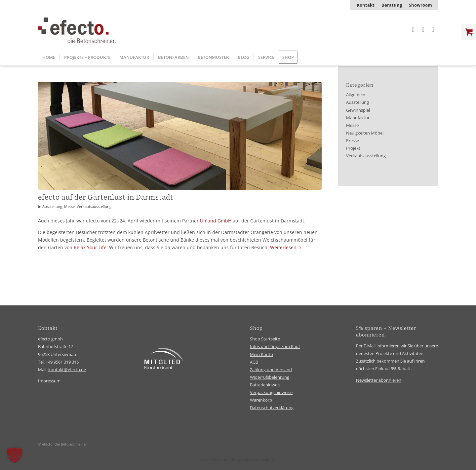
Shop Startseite (265, 339)
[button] (15, 455)
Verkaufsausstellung (94, 206)
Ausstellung (52, 206)
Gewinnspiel (358, 110)
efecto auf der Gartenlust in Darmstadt (106, 197)
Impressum (49, 381)
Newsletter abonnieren (379, 380)
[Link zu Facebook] (423, 29)
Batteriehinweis (265, 385)
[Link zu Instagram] (413, 29)
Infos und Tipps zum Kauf (275, 346)
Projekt (353, 148)
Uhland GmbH (216, 221)
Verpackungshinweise (271, 392)
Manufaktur (358, 118)
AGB (254, 362)
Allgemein (356, 95)
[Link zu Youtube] (433, 29)
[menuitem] (366, 5)
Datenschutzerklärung (272, 408)
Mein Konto (261, 354)
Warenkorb (261, 400)
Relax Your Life (90, 247)
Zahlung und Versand (271, 370)
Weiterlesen (286, 247)
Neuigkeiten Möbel (365, 133)
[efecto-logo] (77, 29)
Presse (353, 141)
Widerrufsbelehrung (270, 377)
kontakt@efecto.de (67, 370)
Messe (69, 206)
